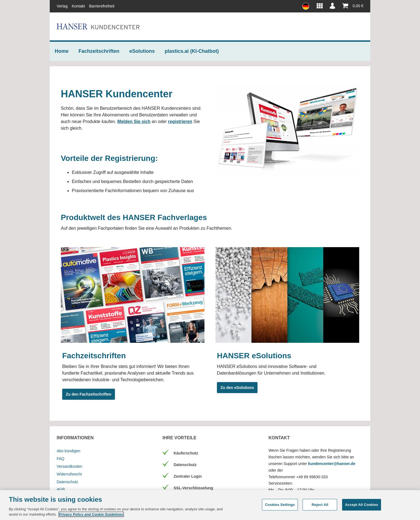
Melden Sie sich (134, 121)
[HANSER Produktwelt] (320, 6)
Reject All (320, 505)
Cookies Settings (280, 505)
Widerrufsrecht (69, 474)
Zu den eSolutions (237, 388)
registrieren (180, 121)
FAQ (61, 459)
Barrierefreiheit (102, 6)
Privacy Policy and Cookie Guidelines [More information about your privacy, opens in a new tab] (91, 514)
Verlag (62, 6)
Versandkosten (69, 466)
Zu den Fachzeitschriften (89, 394)
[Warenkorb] (351, 6)
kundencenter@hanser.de (332, 464)
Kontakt (78, 6)
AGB (61, 489)
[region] (210, 505)
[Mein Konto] (332, 6)
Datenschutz (67, 482)
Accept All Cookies (362, 505)
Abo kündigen (69, 451)
